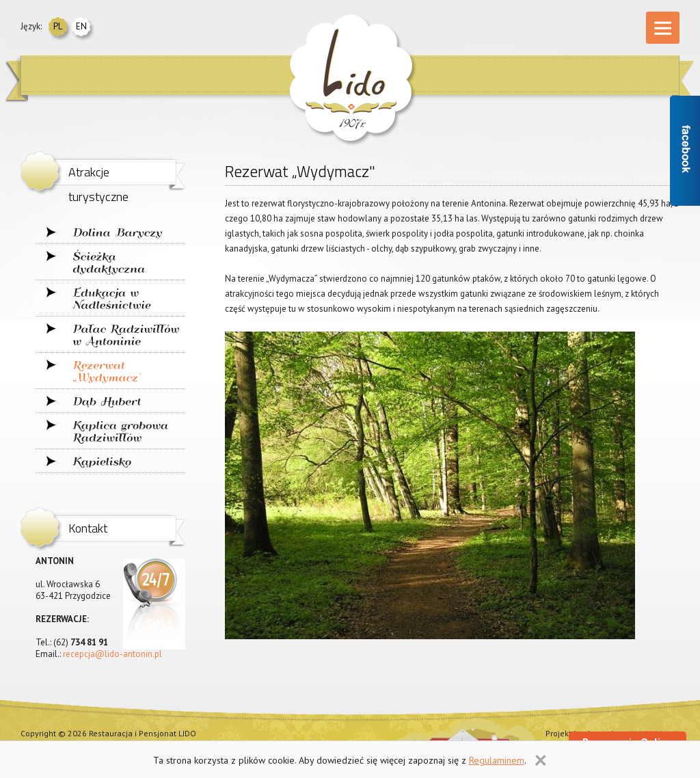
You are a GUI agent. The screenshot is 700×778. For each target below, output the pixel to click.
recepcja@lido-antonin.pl (112, 654)
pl (58, 26)
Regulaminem (497, 760)
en (81, 26)
